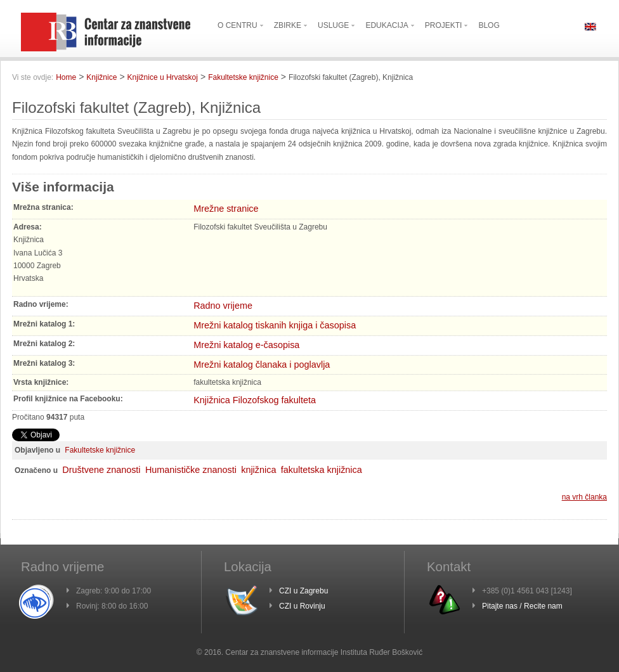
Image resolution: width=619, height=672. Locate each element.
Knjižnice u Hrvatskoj (163, 77)
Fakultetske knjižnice (243, 77)
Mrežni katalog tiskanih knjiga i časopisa (275, 325)
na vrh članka (584, 497)
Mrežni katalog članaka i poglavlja (262, 365)
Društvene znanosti (101, 470)
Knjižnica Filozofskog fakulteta (255, 400)
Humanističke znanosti (191, 470)
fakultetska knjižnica (322, 470)
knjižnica (258, 470)
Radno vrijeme (223, 306)
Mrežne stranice (226, 209)
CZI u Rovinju (302, 606)
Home (66, 77)
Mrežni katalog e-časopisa (246, 345)
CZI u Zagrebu (303, 591)
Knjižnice (101, 77)
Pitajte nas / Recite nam (522, 606)
